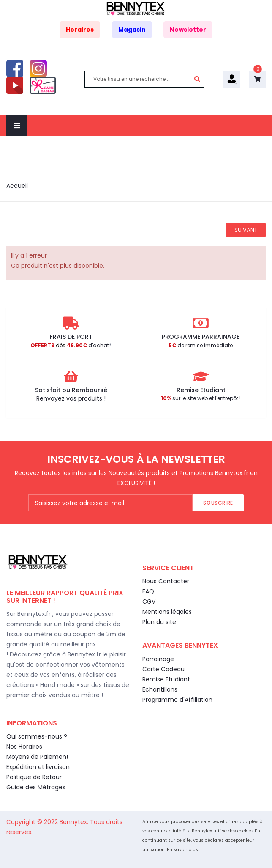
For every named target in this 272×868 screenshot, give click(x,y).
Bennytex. (75, 822)
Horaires (80, 30)
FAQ (148, 591)
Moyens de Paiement (38, 757)
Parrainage (158, 659)
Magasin (132, 30)
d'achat (70, 345)
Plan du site (159, 622)
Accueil (17, 186)
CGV (149, 602)
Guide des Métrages (36, 787)
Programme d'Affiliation (177, 700)
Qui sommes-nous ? (37, 736)
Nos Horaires (24, 747)
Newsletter (188, 30)
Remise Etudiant (166, 679)
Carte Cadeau (163, 669)
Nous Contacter (166, 581)
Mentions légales (167, 612)
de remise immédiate (201, 345)
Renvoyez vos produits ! (71, 398)
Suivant (246, 230)
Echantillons (160, 689)
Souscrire (218, 503)
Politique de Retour (34, 777)
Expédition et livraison (38, 767)
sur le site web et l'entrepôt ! (201, 398)
